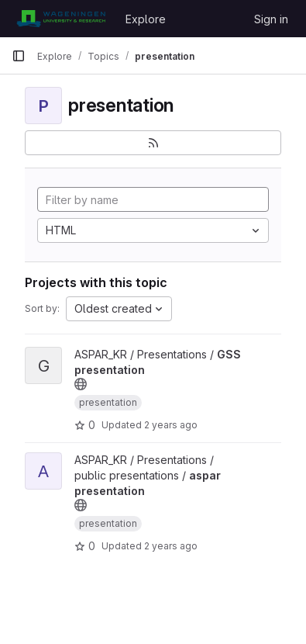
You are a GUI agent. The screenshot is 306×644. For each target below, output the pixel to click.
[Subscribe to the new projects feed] (153, 143)
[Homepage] (61, 19)
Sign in (271, 19)
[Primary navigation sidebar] (19, 56)
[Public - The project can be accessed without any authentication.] (81, 384)
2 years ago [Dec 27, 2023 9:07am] (171, 546)
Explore (146, 19)
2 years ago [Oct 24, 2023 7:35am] (171, 425)
